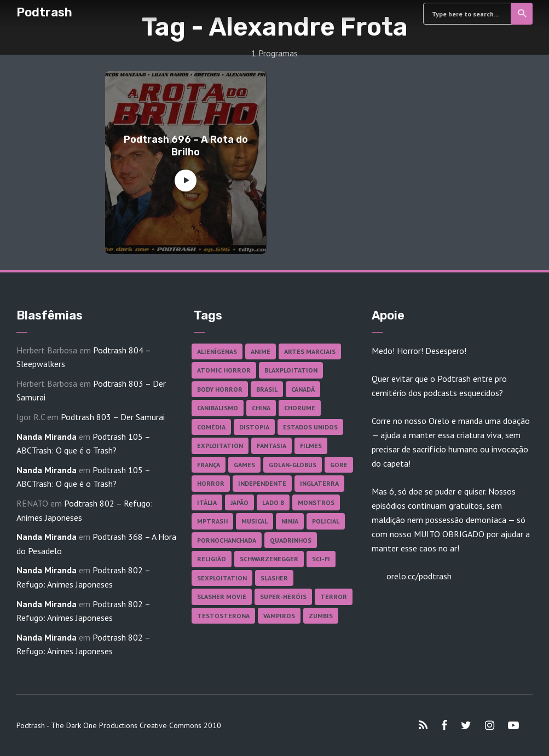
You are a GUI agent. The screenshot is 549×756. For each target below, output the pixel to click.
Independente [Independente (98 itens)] (262, 483)
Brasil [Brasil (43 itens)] (267, 389)
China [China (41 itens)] (261, 408)
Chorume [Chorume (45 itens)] (300, 408)
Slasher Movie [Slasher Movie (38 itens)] (222, 597)
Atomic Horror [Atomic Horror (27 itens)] (224, 370)
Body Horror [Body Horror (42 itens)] (220, 389)
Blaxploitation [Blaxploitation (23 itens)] (291, 370)
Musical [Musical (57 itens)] (255, 521)
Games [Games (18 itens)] (244, 465)
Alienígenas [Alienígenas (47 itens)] (217, 351)
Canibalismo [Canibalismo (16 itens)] (218, 408)
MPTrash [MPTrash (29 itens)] (212, 521)
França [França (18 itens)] (209, 465)
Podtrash (44, 12)
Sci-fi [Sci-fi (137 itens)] (321, 559)
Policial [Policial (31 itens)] (326, 521)
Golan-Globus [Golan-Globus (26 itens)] (293, 465)
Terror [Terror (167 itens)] (334, 597)
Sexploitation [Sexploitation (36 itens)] (222, 578)
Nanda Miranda (47, 437)
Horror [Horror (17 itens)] (211, 483)
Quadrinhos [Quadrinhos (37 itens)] (291, 540)
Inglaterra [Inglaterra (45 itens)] (319, 483)
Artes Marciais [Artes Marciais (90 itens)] (310, 351)
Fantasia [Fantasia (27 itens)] (271, 446)
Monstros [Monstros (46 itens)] (316, 502)
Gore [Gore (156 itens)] (339, 465)
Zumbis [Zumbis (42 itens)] (321, 616)
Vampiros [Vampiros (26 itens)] (279, 616)
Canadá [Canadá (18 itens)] (303, 389)
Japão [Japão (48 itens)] (239, 502)
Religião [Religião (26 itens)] (212, 559)
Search (522, 14)
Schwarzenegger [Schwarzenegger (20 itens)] (269, 559)
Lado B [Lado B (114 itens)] (273, 502)
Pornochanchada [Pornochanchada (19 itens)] (227, 540)
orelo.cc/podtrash (418, 576)
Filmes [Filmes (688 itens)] (311, 446)
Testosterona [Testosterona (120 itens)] (223, 616)
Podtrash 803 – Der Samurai (113, 417)
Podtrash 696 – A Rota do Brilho (186, 146)
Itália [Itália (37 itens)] (207, 502)
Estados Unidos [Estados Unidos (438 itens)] (310, 427)
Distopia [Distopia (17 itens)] (254, 427)
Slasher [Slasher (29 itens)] (274, 578)
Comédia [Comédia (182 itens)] (211, 427)
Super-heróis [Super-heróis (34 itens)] (283, 597)
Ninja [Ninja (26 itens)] (290, 521)
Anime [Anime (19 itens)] (261, 351)
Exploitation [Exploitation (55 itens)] (220, 446)
